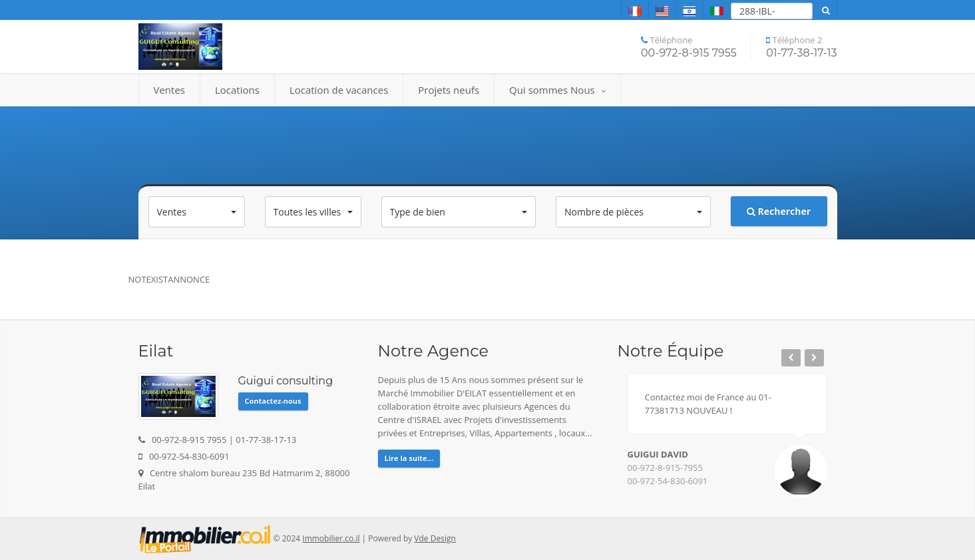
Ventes (169, 90)
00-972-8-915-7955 (665, 468)
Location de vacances (339, 90)
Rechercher (779, 211)
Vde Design (435, 538)
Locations (237, 90)
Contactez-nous (273, 401)
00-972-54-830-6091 (668, 481)
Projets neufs (449, 90)
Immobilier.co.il (331, 538)
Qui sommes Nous (557, 90)
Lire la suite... (409, 458)
